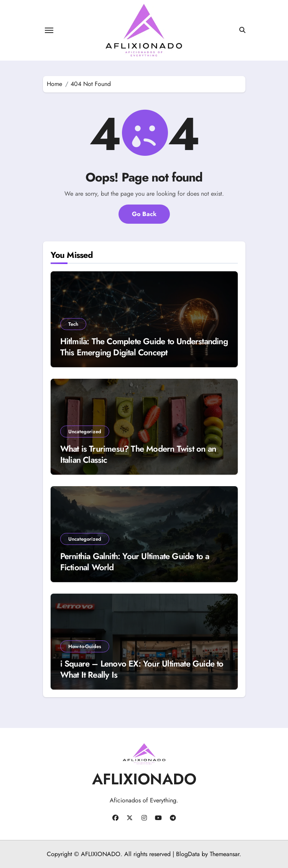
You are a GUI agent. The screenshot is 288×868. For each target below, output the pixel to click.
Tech (73, 324)
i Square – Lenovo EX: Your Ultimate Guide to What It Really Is (142, 669)
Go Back (144, 214)
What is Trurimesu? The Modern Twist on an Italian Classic (138, 454)
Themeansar (225, 854)
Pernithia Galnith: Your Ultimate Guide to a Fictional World (135, 562)
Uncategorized (85, 432)
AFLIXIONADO (144, 779)
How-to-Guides (85, 646)
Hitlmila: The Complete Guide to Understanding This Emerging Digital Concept (144, 347)
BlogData (188, 854)
